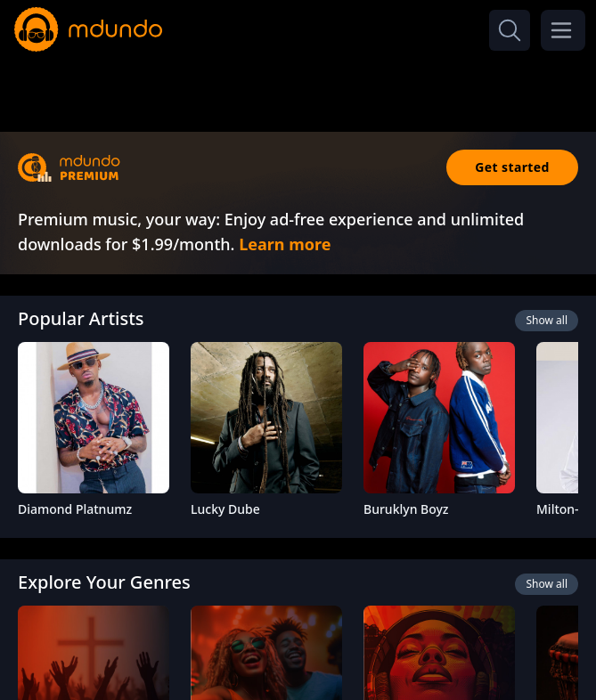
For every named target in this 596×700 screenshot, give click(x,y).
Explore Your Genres (104, 582)
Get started (512, 167)
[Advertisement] (298, 87)
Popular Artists (81, 318)
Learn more (285, 244)
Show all (547, 320)
